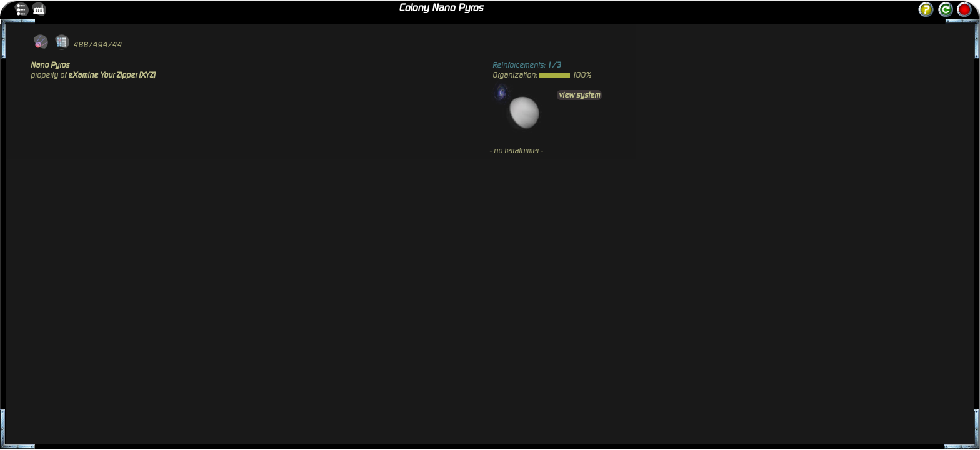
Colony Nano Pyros (441, 8)
